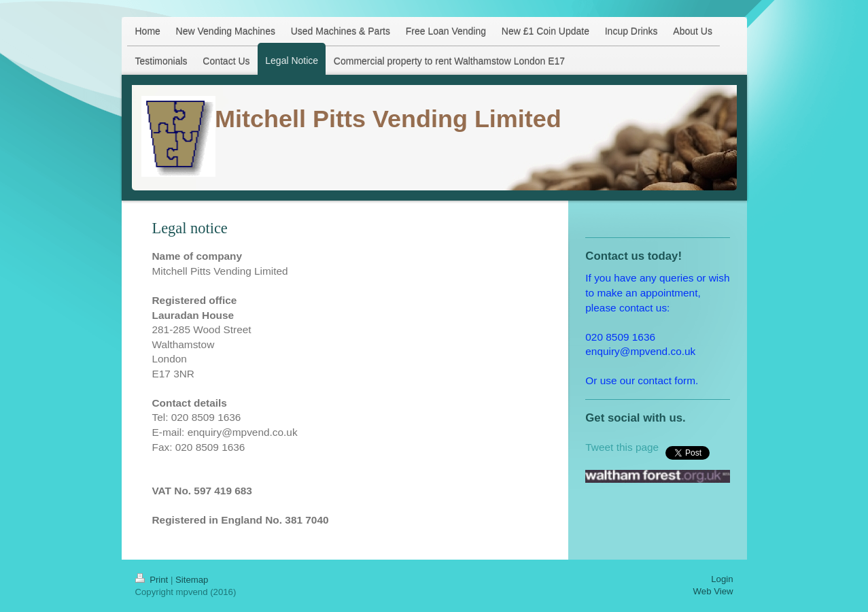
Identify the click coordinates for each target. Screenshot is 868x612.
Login (722, 579)
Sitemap (192, 580)
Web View (713, 591)
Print (153, 580)
